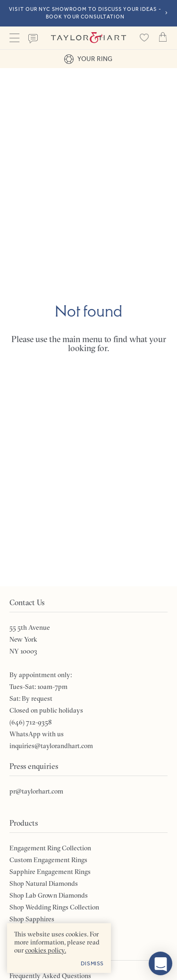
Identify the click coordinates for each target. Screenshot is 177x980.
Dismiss (92, 963)
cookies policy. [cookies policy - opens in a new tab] (46, 950)
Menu (14, 38)
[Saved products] (144, 38)
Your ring (88, 59)
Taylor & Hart (88, 38)
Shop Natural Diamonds (44, 883)
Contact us (33, 39)
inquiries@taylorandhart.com (51, 746)
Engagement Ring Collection (50, 848)
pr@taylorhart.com (36, 791)
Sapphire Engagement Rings (50, 872)
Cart (163, 37)
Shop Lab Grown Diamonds (49, 895)
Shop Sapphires (32, 919)
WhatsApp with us (37, 734)
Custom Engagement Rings (48, 860)
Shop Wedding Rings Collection (54, 907)
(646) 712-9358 (31, 722)
